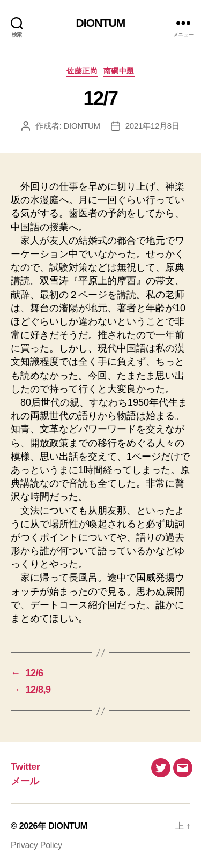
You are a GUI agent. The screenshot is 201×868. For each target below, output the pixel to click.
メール (25, 781)
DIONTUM (101, 23)
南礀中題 (119, 71)
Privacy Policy (36, 845)
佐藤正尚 (82, 71)
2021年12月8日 (152, 126)
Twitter (25, 767)
